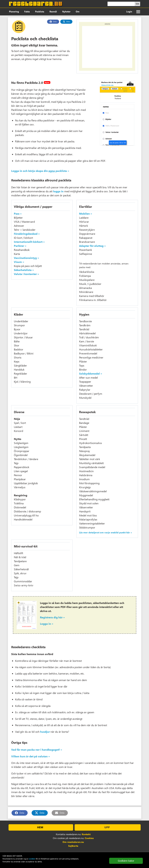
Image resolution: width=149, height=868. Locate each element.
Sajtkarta (73, 846)
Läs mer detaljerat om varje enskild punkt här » (106, 532)
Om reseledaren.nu (73, 842)
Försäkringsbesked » (27, 234)
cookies (32, 859)
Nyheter (66, 11)
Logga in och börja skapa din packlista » (40, 171)
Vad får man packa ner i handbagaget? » (37, 750)
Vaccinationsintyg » (26, 258)
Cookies (89, 838)
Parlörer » (20, 246)
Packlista (40, 11)
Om (78, 11)
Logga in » (47, 624)
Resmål (53, 11)
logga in (58, 191)
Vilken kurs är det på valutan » (31, 756)
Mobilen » (86, 214)
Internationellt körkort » (29, 242)
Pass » (18, 214)
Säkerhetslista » (24, 270)
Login (129, 11)
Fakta (27, 11)
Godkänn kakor (126, 861)
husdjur (45, 732)
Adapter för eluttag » (92, 246)
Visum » (19, 262)
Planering (14, 11)
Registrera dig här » (52, 617)
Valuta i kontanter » (26, 274)
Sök (137, 4)
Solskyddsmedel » (91, 373)
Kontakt (86, 834)
